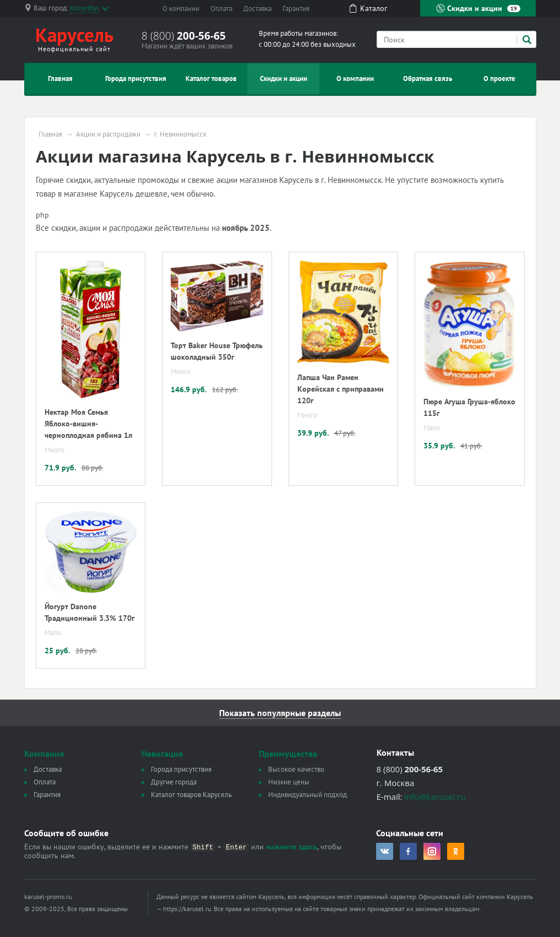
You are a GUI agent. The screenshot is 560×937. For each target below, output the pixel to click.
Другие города (174, 782)
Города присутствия (136, 78)
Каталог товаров (211, 78)
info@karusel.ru (435, 797)
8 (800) (184, 36)
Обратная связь (428, 78)
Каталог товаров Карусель (191, 795)
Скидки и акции (478, 8)
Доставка (257, 9)
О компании (181, 9)
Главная (60, 78)
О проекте (499, 78)
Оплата (221, 9)
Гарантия (296, 9)
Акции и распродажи (108, 134)
